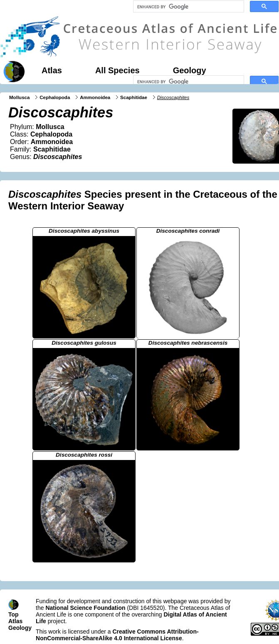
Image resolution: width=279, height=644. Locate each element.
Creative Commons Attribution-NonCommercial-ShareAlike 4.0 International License (117, 635)
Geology (190, 70)
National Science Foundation (85, 608)
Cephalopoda (55, 97)
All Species (117, 70)
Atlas (52, 70)
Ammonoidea (95, 97)
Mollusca (19, 97)
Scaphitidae (134, 97)
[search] (188, 7)
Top (14, 614)
